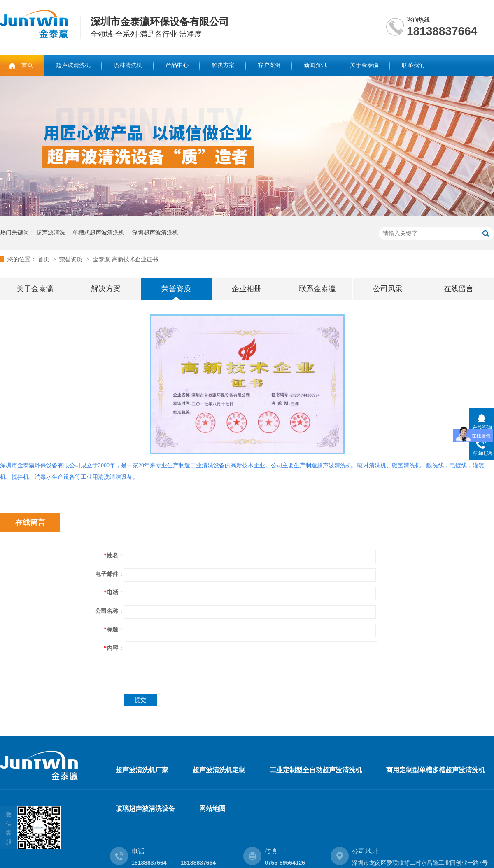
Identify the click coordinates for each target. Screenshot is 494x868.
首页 (27, 65)
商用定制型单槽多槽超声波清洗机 (436, 770)
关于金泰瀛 (364, 65)
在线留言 (459, 289)
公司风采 (388, 289)
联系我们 (413, 65)
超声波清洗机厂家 (142, 770)
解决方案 (223, 65)
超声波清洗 (51, 233)
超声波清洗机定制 (219, 770)
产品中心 (177, 65)
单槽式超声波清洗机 (98, 233)
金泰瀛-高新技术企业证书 (125, 259)
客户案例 (269, 65)
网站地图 (212, 809)
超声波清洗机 (73, 65)
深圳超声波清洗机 (155, 233)
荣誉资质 (72, 259)
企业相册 (247, 289)
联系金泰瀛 (317, 289)
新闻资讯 (315, 65)
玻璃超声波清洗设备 (145, 809)
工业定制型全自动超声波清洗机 (316, 770)
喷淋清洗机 (128, 65)
